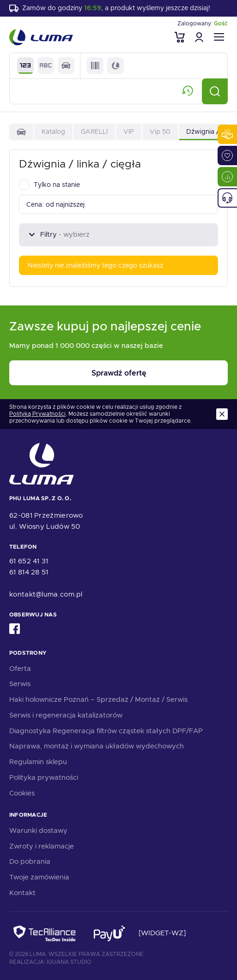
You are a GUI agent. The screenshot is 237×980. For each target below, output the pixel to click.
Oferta (20, 669)
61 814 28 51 (29, 572)
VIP (129, 131)
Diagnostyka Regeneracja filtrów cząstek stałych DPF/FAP (106, 731)
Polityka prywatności (44, 777)
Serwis (20, 684)
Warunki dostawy (38, 831)
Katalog (53, 131)
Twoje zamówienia (39, 877)
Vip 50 (160, 131)
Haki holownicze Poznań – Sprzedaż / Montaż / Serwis (98, 699)
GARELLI (94, 131)
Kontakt (22, 893)
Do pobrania (30, 861)
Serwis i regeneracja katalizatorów (66, 715)
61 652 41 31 (29, 561)
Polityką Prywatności (37, 414)
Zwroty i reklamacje (42, 846)
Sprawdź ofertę (119, 373)
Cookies (22, 793)
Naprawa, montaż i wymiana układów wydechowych (97, 746)
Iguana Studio (69, 962)
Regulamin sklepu (38, 762)
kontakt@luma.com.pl (46, 594)
